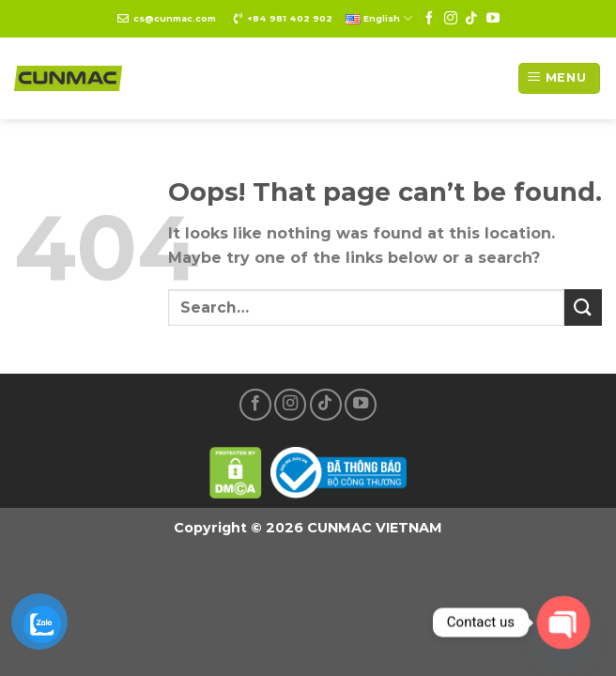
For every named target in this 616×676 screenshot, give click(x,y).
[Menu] (559, 78)
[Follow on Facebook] (429, 19)
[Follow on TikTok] (471, 19)
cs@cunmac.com (175, 18)
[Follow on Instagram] (451, 19)
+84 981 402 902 (290, 18)
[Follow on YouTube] (493, 19)
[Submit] (583, 307)
